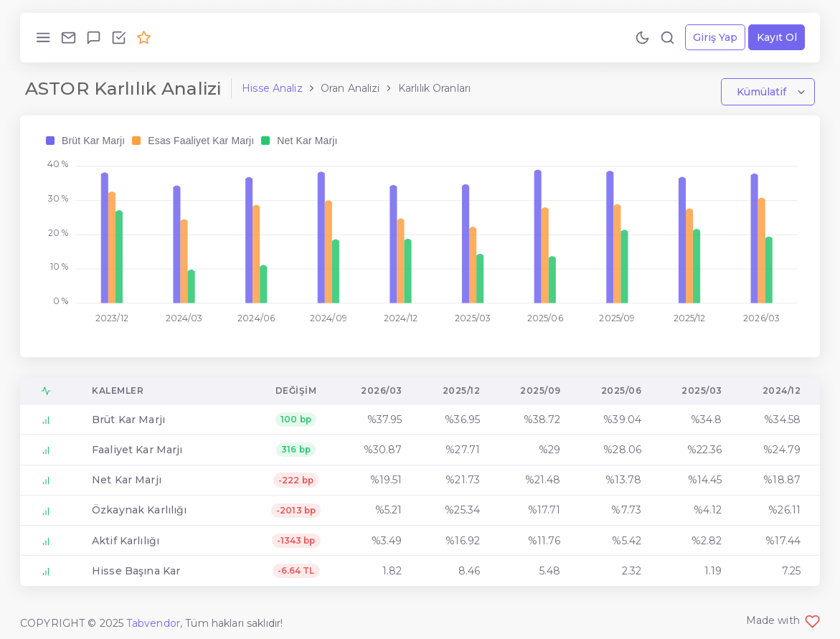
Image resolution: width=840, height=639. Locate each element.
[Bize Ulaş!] (69, 37)
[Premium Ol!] (144, 37)
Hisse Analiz (272, 88)
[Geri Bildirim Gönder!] (94, 37)
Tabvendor (153, 623)
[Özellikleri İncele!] (119, 37)
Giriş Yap (715, 37)
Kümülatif (763, 92)
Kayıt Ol (777, 37)
